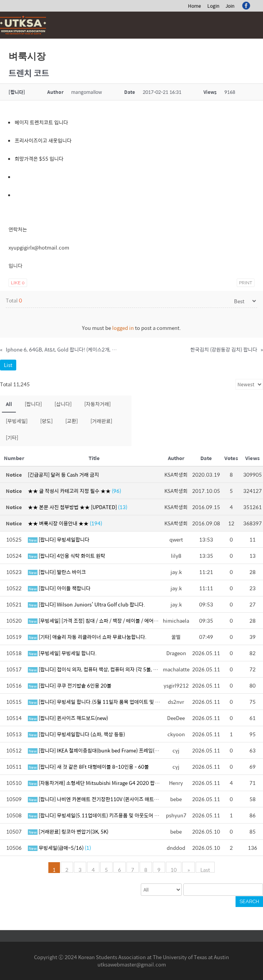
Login (213, 6)
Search (249, 901)
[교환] (72, 421)
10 (174, 869)
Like (18, 283)
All (9, 404)
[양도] (46, 421)
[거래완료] (101, 421)
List (8, 365)
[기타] (12, 437)
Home (195, 6)
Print (246, 283)
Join (230, 6)
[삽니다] (63, 404)
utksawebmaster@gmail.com (132, 964)
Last (205, 869)
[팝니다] (33, 404)
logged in (123, 328)
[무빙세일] (17, 421)
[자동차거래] (97, 404)
